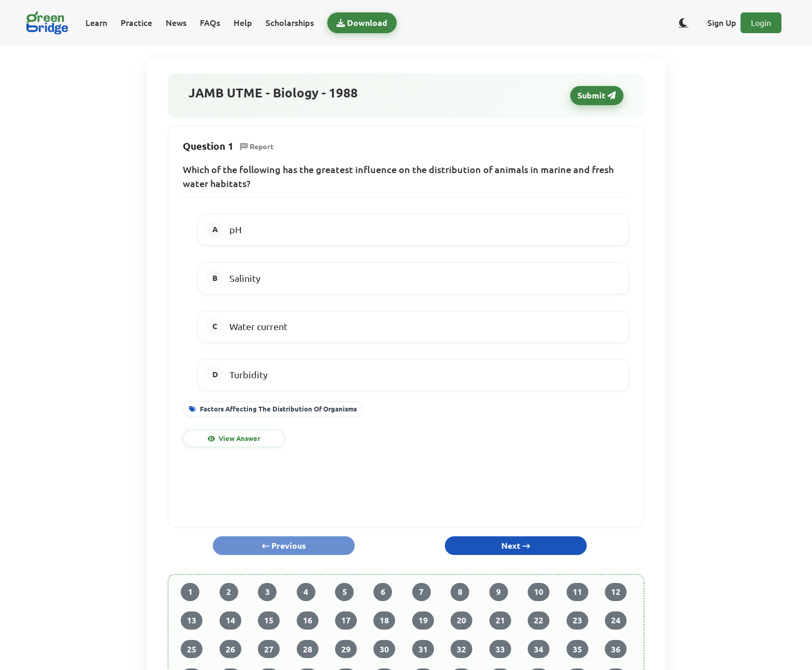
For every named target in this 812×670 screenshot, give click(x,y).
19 (423, 620)
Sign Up (722, 23)
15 (269, 620)
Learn (96, 23)
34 (539, 649)
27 (269, 649)
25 (192, 649)
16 (308, 620)
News (176, 23)
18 (384, 620)
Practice (136, 23)
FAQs (210, 23)
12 (616, 592)
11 (577, 592)
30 (384, 649)
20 (461, 620)
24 (616, 620)
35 (577, 649)
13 (192, 620)
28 (308, 649)
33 (500, 649)
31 (423, 649)
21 (500, 620)
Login (761, 23)
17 (346, 620)
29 (346, 649)
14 (230, 620)
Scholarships (290, 23)
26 (230, 649)
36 (616, 649)
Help (243, 23)
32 (461, 649)
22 (539, 620)
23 (577, 620)
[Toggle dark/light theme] (684, 23)
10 (539, 592)
